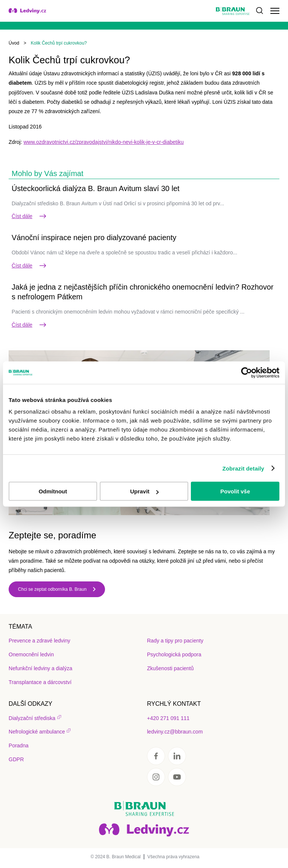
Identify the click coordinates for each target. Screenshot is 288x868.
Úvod (14, 43)
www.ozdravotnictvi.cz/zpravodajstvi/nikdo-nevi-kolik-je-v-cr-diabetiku (104, 142)
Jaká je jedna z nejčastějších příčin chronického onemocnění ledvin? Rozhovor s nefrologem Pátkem (142, 292)
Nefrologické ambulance (37, 732)
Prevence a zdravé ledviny (39, 641)
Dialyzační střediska (32, 718)
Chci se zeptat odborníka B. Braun (52, 589)
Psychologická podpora (174, 654)
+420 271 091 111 (168, 718)
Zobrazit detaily (243, 468)
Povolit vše (235, 491)
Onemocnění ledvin (31, 654)
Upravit (144, 491)
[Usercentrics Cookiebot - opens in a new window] (247, 372)
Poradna (19, 745)
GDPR (16, 759)
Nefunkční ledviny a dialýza (40, 668)
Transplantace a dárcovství (40, 682)
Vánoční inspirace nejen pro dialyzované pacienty (94, 238)
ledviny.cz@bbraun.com (175, 732)
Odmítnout (53, 491)
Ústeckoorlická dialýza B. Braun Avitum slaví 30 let (96, 188)
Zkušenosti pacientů (170, 668)
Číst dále (29, 216)
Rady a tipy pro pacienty (175, 641)
